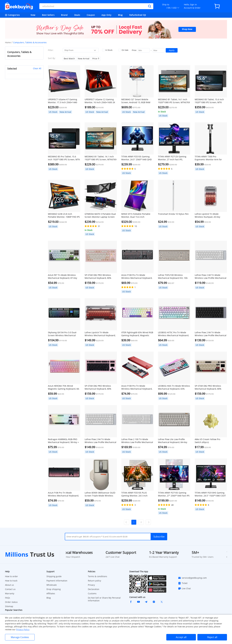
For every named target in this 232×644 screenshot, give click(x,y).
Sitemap (9, 606)
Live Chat (184, 589)
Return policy (94, 581)
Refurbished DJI (138, 15)
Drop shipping (54, 589)
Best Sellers (48, 15)
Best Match (69, 59)
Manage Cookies (20, 637)
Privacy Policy (23, 629)
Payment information (57, 581)
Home (8, 42)
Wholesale (52, 585)
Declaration (94, 589)
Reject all (212, 637)
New (33, 15)
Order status (11, 602)
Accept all (181, 637)
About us (9, 585)
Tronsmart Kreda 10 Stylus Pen (173, 214)
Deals (77, 15)
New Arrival (84, 59)
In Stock (107, 50)
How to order (11, 576)
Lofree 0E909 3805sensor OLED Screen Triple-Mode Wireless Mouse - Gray (100, 494)
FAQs (8, 598)
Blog (120, 15)
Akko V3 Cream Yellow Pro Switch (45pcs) (207, 441)
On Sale (123, 50)
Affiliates (51, 593)
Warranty (10, 593)
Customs (92, 593)
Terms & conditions (98, 576)
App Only (106, 15)
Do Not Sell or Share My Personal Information (104, 599)
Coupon (91, 15)
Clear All (37, 68)
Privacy (91, 585)
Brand (64, 15)
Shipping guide (54, 576)
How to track (11, 581)
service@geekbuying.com (192, 578)
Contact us (10, 589)
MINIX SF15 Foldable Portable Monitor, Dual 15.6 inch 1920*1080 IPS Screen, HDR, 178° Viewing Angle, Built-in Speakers (136, 215)
